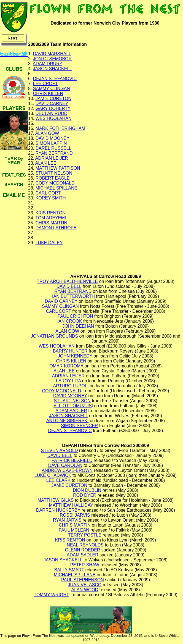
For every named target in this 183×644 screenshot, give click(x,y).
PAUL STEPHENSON (83, 580)
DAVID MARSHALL (52, 54)
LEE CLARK (58, 480)
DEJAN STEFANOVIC (55, 79)
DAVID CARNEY (52, 103)
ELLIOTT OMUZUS (72, 406)
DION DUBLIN (87, 490)
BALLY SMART (69, 570)
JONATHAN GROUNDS (54, 336)
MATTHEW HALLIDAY (71, 505)
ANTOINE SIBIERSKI (68, 421)
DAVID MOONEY (53, 138)
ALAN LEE (46, 163)
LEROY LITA (68, 381)
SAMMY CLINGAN (52, 89)
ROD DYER (85, 495)
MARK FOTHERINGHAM (60, 128)
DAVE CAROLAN (65, 465)
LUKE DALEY (49, 243)
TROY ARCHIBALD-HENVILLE (67, 281)
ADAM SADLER (71, 411)
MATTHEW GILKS (56, 500)
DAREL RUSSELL (53, 148)
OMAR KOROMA (66, 366)
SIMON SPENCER (79, 426)
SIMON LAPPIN (51, 143)
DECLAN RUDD (52, 113)
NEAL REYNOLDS (85, 545)
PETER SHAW (85, 565)
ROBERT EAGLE (53, 178)
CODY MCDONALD (55, 183)
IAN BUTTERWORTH (73, 296)
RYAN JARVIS (67, 520)
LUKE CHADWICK (53, 475)
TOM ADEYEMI (51, 218)
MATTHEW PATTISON (58, 168)
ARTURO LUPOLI (71, 386)
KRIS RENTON (51, 213)
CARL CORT (48, 193)
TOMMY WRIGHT (51, 595)
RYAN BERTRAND (54, 153)
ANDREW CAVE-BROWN (67, 470)
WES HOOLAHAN (54, 118)
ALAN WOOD (85, 590)
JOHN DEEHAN (78, 326)
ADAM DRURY (48, 64)
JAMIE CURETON (53, 98)
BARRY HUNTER (70, 351)
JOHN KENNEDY (75, 356)
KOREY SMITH (51, 198)
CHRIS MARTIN (51, 223)
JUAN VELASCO (85, 585)
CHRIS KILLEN (48, 94)
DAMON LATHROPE (56, 228)
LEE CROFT (45, 84)
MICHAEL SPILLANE (56, 188)
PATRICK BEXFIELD (72, 460)
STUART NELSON (54, 173)
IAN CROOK (70, 321)
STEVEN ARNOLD (59, 450)
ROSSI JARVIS (75, 515)
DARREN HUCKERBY (58, 510)
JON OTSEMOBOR (52, 59)
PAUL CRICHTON (75, 316)
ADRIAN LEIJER (52, 158)
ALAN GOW (47, 133)
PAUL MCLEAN (74, 530)
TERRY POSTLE (85, 535)
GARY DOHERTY (53, 108)
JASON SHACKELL (53, 69)
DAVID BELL (69, 286)
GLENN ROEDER (82, 550)
